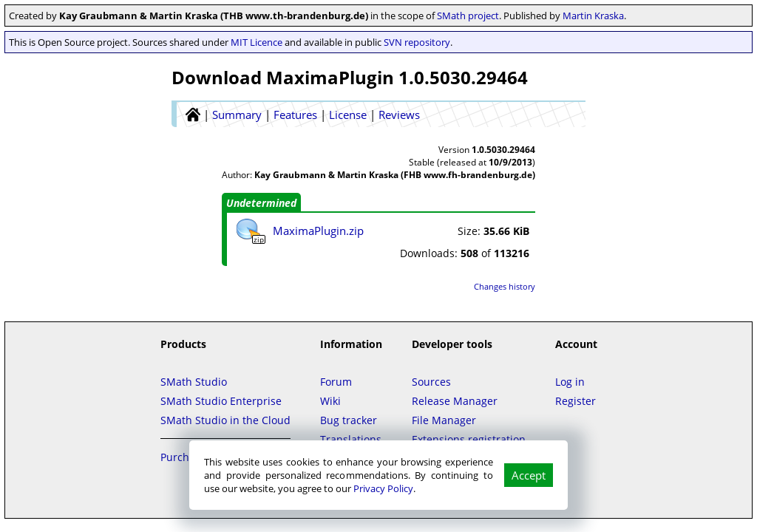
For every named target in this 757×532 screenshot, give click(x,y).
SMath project (468, 16)
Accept (529, 475)
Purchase (183, 457)
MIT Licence (257, 42)
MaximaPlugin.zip (318, 231)
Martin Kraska (593, 16)
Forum (336, 382)
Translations (351, 439)
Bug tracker (349, 420)
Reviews (399, 115)
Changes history (505, 286)
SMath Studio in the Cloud (225, 420)
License (348, 115)
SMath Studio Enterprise (221, 401)
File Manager (444, 420)
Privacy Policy (383, 488)
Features (295, 115)
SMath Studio (194, 382)
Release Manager (455, 401)
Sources (431, 382)
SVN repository (417, 42)
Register (576, 401)
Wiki (330, 401)
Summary (237, 115)
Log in (570, 382)
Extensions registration (469, 439)
